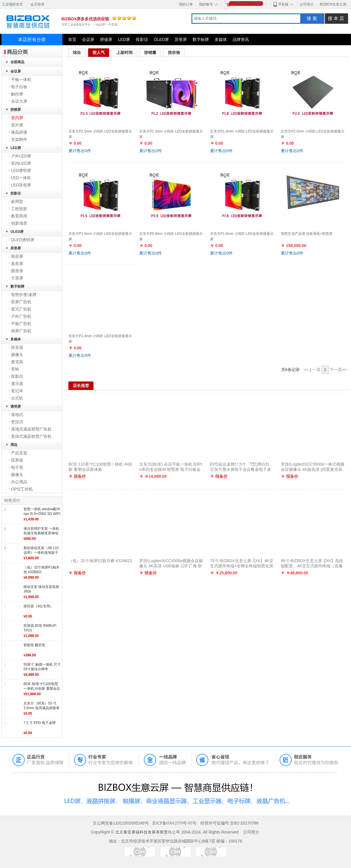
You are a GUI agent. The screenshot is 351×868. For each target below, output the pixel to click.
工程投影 (19, 209)
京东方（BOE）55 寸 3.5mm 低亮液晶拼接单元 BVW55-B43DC (41, 708)
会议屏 (88, 39)
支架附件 (19, 139)
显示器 (17, 384)
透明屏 (16, 406)
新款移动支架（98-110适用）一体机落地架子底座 (41, 552)
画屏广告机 (21, 331)
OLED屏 (161, 39)
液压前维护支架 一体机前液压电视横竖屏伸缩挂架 (41, 533)
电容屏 (17, 256)
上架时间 (124, 52)
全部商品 (17, 62)
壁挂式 (17, 422)
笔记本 (17, 391)
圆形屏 (17, 271)
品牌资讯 (241, 39)
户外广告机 (21, 316)
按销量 (150, 52)
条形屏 (17, 264)
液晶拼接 (19, 132)
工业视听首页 (12, 4)
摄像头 (17, 355)
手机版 (283, 4)
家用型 (17, 201)
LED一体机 (21, 178)
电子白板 (19, 87)
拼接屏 (106, 39)
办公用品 (19, 482)
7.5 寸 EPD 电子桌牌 (40, 723)
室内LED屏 (21, 163)
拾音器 (17, 347)
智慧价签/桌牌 (24, 295)
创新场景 (19, 223)
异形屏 (181, 39)
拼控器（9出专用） (38, 606)
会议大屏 (19, 101)
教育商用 (19, 216)
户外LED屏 (21, 156)
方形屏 (17, 278)
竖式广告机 (21, 309)
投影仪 (142, 39)
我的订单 (186, 4)
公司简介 (307, 4)
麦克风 (17, 362)
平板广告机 (21, 324)
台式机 (17, 398)
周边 (14, 445)
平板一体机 (21, 79)
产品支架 (19, 453)
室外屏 (17, 125)
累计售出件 (80, 151)
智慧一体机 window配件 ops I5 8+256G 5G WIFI (42, 511)
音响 (15, 369)
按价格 (174, 52)
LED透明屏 (21, 170)
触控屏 (17, 94)
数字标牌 (201, 39)
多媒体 (221, 39)
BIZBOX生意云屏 (333, 4)
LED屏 (124, 39)
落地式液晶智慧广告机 (31, 429)
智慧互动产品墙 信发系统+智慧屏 (307, 234)
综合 (77, 52)
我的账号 (206, 4)
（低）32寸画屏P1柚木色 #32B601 (41, 570)
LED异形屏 (21, 185)
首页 (72, 39)
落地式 (17, 415)
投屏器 (17, 460)
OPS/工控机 (22, 489)
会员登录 (37, 4)
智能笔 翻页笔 (34, 645)
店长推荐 (81, 386)
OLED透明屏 (23, 240)
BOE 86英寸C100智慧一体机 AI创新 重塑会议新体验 (42, 688)
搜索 (312, 18)
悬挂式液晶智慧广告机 (31, 436)
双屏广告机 (21, 302)
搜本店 (336, 18)
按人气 (99, 52)
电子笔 (17, 467)
